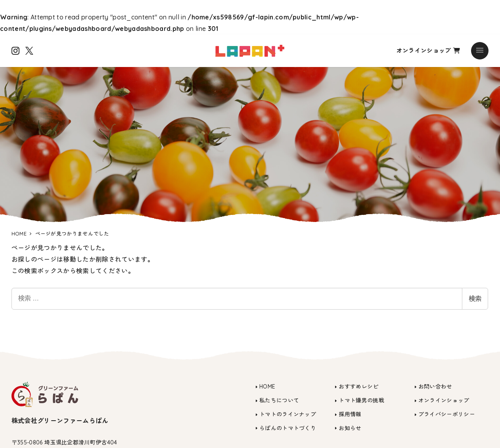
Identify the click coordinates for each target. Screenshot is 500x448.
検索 (475, 299)
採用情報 (350, 414)
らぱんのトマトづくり (288, 428)
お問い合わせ (435, 387)
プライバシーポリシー (447, 414)
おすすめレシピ (358, 387)
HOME (267, 387)
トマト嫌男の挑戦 (361, 400)
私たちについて (279, 400)
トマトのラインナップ (288, 414)
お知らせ (350, 428)
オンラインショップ (428, 51)
